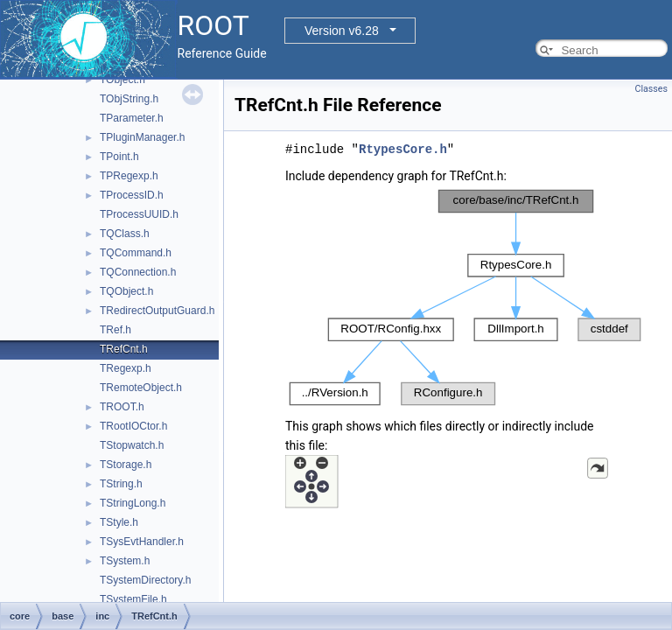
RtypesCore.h (403, 149)
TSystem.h (125, 561)
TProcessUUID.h (139, 214)
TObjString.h (129, 99)
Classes (651, 89)
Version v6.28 (342, 31)
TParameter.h (132, 118)
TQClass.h (125, 234)
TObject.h (122, 80)
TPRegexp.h (129, 176)
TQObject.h (126, 291)
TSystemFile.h (133, 599)
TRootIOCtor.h (133, 426)
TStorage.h (126, 465)
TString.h (121, 484)
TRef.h (115, 330)
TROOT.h (122, 407)
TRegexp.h (126, 368)
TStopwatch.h (132, 445)
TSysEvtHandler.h (142, 542)
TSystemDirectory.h (145, 580)
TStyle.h (119, 522)
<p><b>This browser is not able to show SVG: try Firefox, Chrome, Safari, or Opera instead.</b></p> (465, 297)
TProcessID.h (132, 195)
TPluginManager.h (142, 137)
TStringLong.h (133, 503)
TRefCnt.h (124, 349)
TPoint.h (119, 157)
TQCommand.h (136, 253)
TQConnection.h (138, 272)
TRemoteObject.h (141, 388)
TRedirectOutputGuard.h (157, 311)
